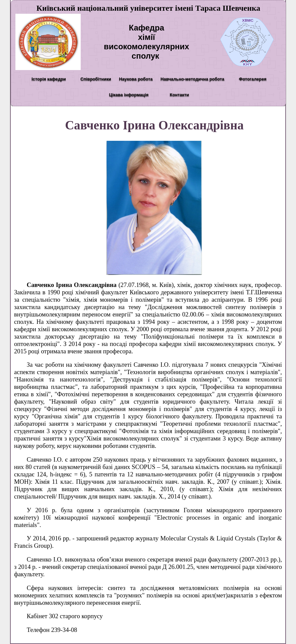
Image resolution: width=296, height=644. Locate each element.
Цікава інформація (129, 95)
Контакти (179, 95)
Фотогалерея (252, 79)
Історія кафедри (49, 79)
